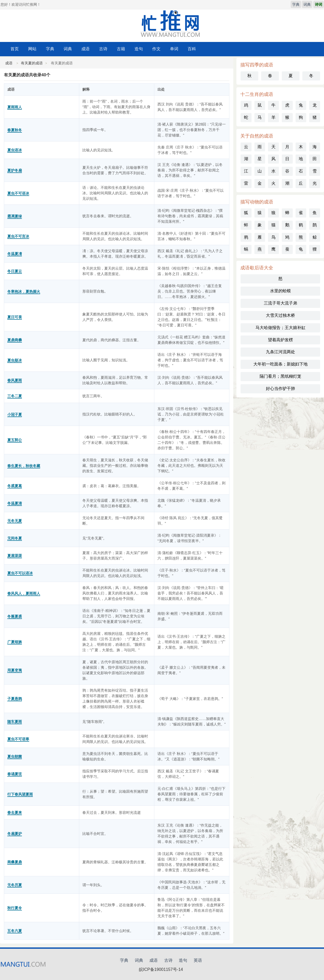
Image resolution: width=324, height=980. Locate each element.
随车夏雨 (15, 722)
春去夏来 (15, 812)
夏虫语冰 (15, 150)
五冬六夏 (15, 931)
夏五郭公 (15, 440)
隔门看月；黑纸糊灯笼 (280, 376)
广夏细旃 (15, 642)
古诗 (103, 49)
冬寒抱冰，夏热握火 (24, 291)
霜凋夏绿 (15, 216)
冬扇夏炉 (15, 834)
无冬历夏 (15, 885)
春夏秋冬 (15, 130)
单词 (174, 49)
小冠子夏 (15, 414)
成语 (85, 49)
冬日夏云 (15, 271)
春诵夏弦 (15, 774)
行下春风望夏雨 (20, 794)
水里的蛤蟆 (280, 291)
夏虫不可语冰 (18, 193)
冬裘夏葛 (15, 486)
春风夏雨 (15, 380)
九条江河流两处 (280, 352)
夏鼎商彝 (15, 340)
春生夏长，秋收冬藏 (24, 466)
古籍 (121, 49)
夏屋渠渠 (15, 556)
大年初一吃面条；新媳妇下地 (280, 364)
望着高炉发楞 (280, 340)
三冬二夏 (15, 396)
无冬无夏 (15, 521)
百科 (192, 49)
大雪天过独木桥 (280, 315)
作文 (156, 49)
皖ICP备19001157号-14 (161, 969)
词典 (307, 4)
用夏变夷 (15, 670)
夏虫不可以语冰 (20, 573)
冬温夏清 (15, 503)
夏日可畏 (15, 317)
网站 (32, 49)
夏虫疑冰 (15, 360)
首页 (15, 49)
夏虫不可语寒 (18, 739)
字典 (296, 4)
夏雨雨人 (15, 107)
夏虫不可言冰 (18, 236)
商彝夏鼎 (15, 862)
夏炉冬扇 (15, 170)
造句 (139, 49)
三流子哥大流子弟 (280, 303)
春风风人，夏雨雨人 (24, 593)
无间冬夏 (15, 538)
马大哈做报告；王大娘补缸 (280, 328)
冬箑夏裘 (15, 616)
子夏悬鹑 (15, 699)
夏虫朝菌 (15, 756)
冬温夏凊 (15, 254)
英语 (198, 960)
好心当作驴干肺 (280, 389)
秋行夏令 (15, 908)
